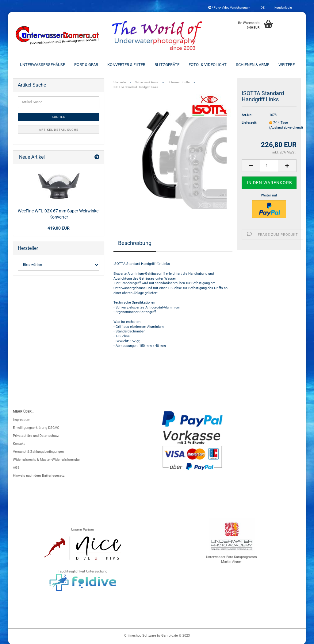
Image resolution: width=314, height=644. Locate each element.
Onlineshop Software (140, 636)
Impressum (22, 420)
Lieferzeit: (249, 123)
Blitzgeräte (167, 65)
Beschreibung (135, 243)
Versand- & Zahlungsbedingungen (38, 452)
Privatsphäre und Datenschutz (36, 436)
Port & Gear (86, 65)
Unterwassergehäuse (42, 65)
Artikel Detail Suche (59, 130)
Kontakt (19, 444)
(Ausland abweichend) (286, 128)
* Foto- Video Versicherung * (229, 8)
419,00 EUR (59, 228)
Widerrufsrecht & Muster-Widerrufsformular (46, 460)
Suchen (59, 117)
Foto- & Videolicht (208, 65)
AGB (16, 468)
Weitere (287, 65)
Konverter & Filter (126, 65)
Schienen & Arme (253, 65)
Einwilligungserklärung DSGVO (36, 428)
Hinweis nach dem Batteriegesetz (39, 476)
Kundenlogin (283, 8)
